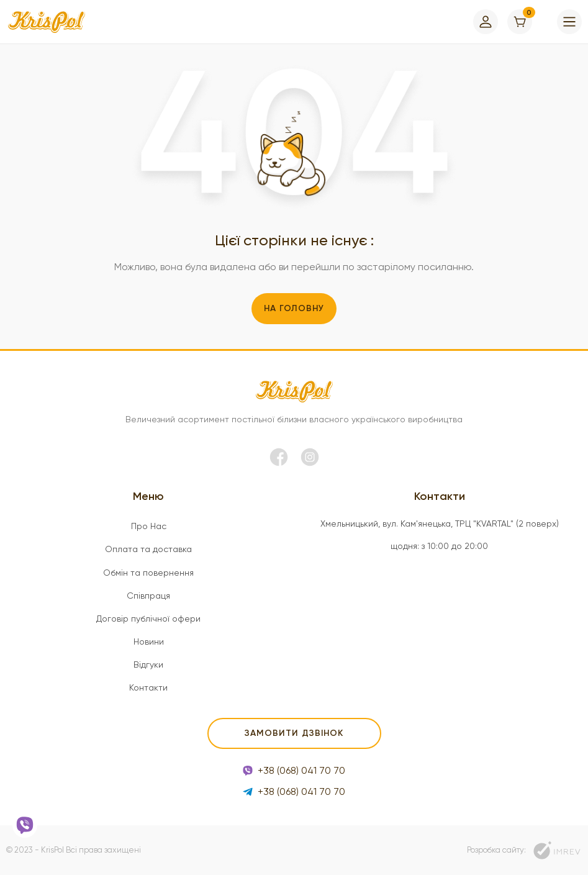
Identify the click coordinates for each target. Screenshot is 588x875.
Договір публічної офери (148, 619)
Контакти (148, 687)
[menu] (569, 22)
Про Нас (149, 526)
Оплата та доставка (148, 549)
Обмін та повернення (148, 573)
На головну (294, 308)
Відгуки (148, 664)
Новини (149, 642)
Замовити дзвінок (294, 733)
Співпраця (148, 596)
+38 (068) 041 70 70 (294, 770)
